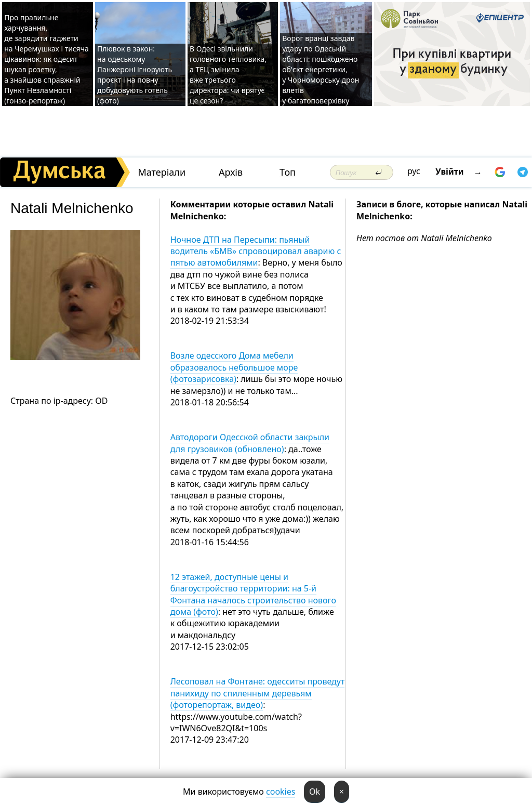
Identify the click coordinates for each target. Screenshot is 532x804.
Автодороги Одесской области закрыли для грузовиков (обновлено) (250, 443)
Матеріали (162, 172)
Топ (288, 172)
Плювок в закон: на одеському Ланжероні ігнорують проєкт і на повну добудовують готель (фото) (135, 75)
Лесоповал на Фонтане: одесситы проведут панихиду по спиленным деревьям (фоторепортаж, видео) (258, 693)
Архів (231, 172)
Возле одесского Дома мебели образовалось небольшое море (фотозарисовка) (234, 367)
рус (414, 171)
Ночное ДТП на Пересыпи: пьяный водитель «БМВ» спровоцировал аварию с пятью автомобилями (256, 251)
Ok (315, 792)
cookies (281, 792)
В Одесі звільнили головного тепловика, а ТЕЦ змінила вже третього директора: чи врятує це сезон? (228, 75)
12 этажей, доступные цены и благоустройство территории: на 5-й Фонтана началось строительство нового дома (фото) (253, 594)
